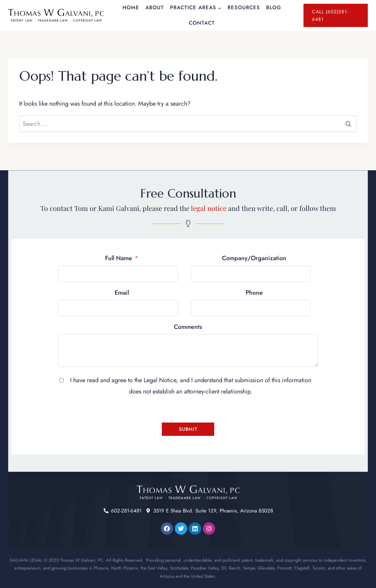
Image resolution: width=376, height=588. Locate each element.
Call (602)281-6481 (330, 15)
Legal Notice (160, 380)
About (155, 8)
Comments (188, 327)
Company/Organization (254, 258)
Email (122, 293)
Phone (254, 293)
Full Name (119, 258)
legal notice (209, 208)
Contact (202, 23)
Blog (274, 8)
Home (131, 8)
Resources (244, 8)
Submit (188, 429)
